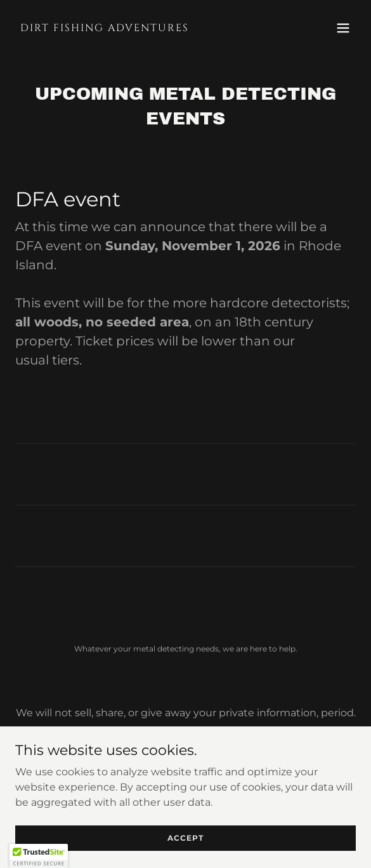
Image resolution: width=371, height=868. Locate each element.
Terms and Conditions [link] (185, 762)
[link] (134, 28)
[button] (343, 28)
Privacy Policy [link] (186, 744)
